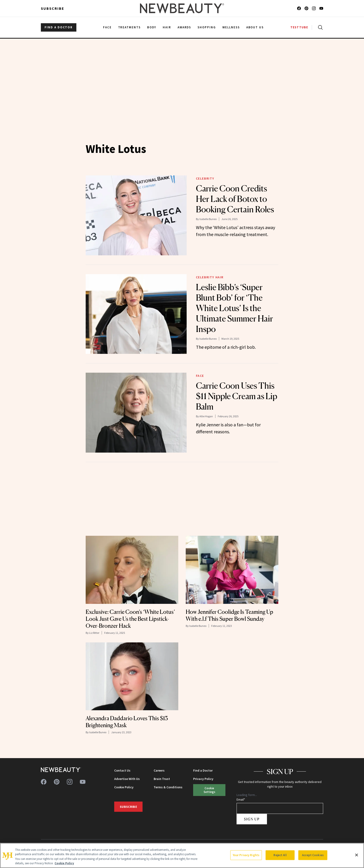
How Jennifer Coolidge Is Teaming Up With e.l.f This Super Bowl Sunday (229, 615)
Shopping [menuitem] (207, 27)
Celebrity (205, 178)
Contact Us (122, 770)
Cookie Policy (124, 787)
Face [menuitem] (107, 27)
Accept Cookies (313, 855)
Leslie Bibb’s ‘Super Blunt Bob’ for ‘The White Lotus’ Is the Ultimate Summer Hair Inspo (234, 308)
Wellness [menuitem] (231, 27)
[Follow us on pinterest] (306, 8)
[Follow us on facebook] (299, 8)
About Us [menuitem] (255, 27)
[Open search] (319, 27)
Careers (159, 770)
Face (200, 376)
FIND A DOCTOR (59, 27)
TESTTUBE (299, 27)
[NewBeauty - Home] (182, 8)
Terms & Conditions (168, 787)
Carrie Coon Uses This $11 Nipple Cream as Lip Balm (237, 396)
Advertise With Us (127, 779)
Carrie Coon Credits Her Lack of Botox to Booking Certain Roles (235, 199)
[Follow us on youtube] (321, 8)
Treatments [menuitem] (130, 27)
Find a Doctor (203, 770)
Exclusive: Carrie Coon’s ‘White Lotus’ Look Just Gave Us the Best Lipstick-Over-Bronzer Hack (130, 619)
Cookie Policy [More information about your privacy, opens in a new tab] (64, 863)
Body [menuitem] (152, 27)
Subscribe (53, 8)
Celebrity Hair (210, 277)
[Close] (357, 855)
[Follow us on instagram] (314, 8)
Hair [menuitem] (167, 27)
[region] (182, 855)
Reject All (280, 855)
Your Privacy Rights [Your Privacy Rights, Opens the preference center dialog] (246, 855)
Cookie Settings (209, 790)
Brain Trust (162, 779)
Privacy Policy (203, 779)
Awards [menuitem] (184, 27)
